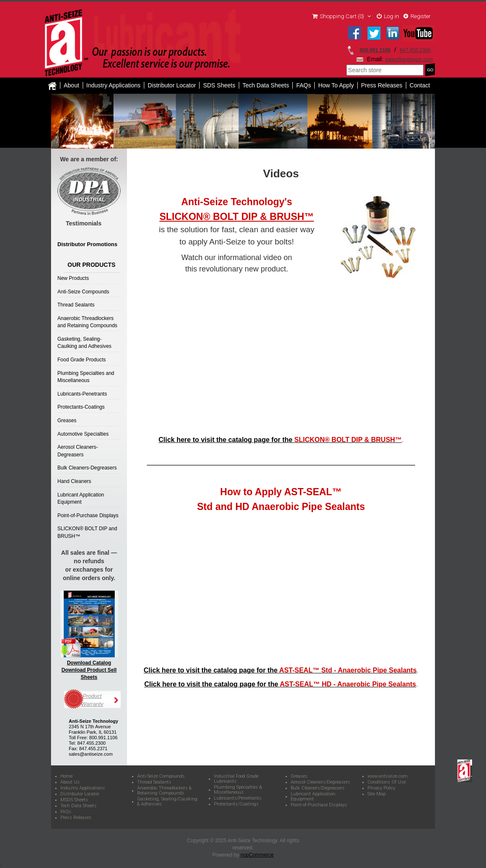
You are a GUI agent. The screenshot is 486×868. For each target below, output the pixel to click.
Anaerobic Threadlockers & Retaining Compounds (164, 791)
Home (66, 777)
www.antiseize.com (387, 777)
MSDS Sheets (74, 800)
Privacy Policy (381, 789)
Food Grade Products (82, 360)
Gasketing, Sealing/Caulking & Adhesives (167, 802)
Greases (67, 421)
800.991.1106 (375, 51)
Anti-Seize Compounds (83, 292)
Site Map (377, 795)
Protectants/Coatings (236, 805)
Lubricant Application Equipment (313, 797)
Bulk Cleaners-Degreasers (87, 469)
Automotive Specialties (83, 434)
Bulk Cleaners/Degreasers (318, 789)
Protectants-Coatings (81, 408)
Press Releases (382, 86)
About (72, 86)
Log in (386, 17)
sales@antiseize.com (409, 60)
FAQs (304, 86)
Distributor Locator (172, 86)
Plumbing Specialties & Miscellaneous (238, 790)
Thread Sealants (76, 305)
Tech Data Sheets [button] (266, 86)
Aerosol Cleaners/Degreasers (320, 783)
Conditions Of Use (387, 783)
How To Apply (336, 86)
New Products (73, 279)
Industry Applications (113, 86)
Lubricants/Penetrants (238, 799)
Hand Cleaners (74, 482)
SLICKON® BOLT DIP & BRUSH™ (237, 217)
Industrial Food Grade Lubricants (236, 779)
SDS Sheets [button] (219, 86)
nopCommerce (257, 856)
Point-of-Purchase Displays (88, 516)
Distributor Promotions (87, 245)
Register (416, 17)
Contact (420, 86)
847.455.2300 (415, 51)
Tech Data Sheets (78, 806)
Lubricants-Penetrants (82, 394)
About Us (70, 783)
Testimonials (84, 224)
